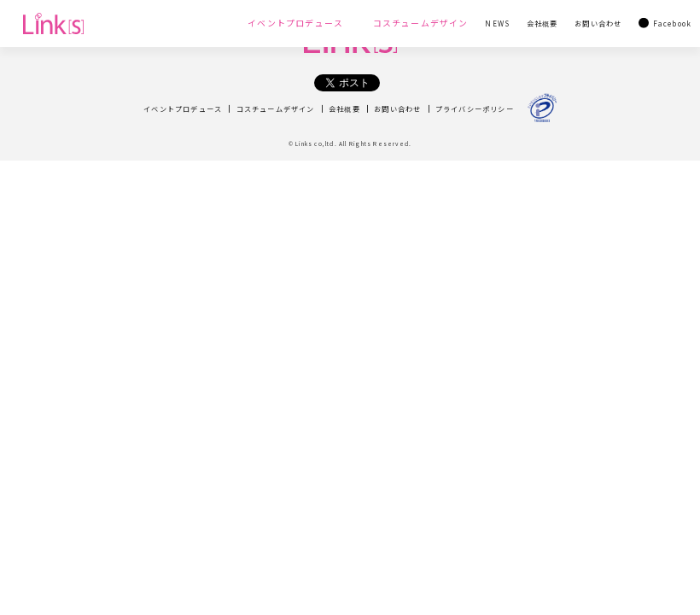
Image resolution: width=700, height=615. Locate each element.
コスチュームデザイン (276, 108)
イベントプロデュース (183, 108)
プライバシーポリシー (475, 108)
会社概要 (344, 108)
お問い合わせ (397, 108)
